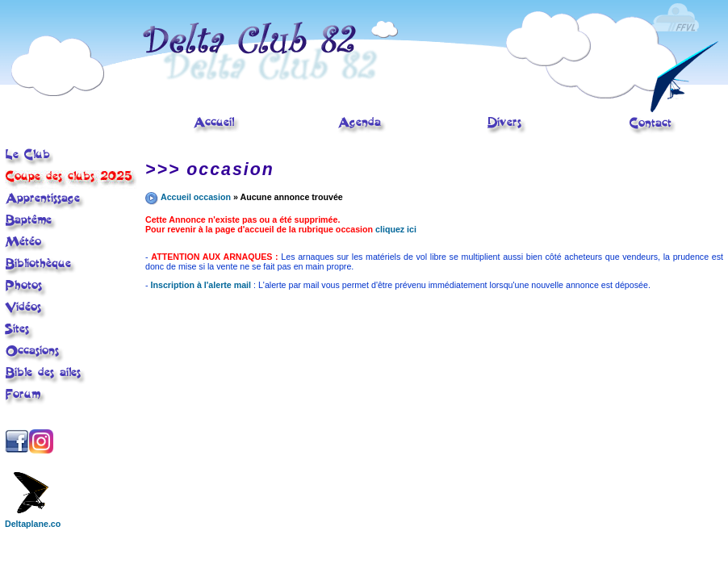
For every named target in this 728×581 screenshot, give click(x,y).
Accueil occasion (196, 197)
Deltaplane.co (33, 520)
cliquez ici (396, 229)
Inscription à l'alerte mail (201, 285)
